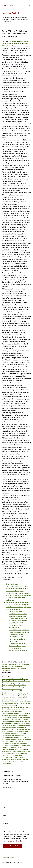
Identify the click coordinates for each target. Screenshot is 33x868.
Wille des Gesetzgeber (16, 759)
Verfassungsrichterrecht (9, 751)
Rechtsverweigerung (15, 737)
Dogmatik (22, 695)
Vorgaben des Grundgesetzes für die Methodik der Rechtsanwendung (15, 755)
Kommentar (7, 788)
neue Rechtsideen (25, 723)
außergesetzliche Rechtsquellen (11, 679)
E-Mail (5, 815)
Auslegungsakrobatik (14, 683)
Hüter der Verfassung (15, 711)
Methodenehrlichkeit (22, 719)
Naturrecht (17, 723)
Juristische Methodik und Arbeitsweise (18, 664)
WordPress (19, 862)
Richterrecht (11, 741)
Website (5, 824)
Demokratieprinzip (7, 693)
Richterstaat (13, 743)
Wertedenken (6, 759)
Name (5, 807)
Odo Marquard (15, 71)
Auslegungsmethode (8, 685)
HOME (4, 5)
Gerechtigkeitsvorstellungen (10, 707)
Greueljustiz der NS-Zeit (18, 709)
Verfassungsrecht (7, 670)
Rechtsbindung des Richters (10, 733)
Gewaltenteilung (7, 709)
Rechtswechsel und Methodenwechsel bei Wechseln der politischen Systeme (16, 739)
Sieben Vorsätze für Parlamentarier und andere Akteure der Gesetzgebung (18, 644)
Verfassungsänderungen (21, 749)
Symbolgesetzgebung (16, 625)
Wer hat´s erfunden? (15, 612)
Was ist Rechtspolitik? (16, 623)
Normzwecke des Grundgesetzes (19, 725)
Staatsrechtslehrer (22, 743)
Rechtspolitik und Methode (18, 668)
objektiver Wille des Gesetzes (16, 729)
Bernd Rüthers (18, 685)
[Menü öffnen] (30, 5)
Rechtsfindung (22, 733)
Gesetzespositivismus (24, 707)
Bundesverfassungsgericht (21, 687)
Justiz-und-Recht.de (11, 13)
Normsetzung (6, 725)
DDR (21, 691)
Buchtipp (5, 664)
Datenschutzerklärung (13, 841)
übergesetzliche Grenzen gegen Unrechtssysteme (16, 745)
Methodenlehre (6, 721)
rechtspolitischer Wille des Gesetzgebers (13, 735)
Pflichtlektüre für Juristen (21, 731)
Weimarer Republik (18, 757)
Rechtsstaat (5, 737)
